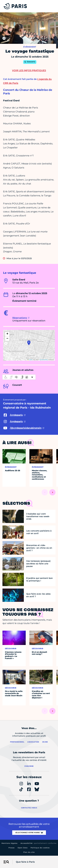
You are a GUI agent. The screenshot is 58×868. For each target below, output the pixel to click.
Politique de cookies (40, 848)
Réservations (20, 318)
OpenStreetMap (44, 360)
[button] (29, 343)
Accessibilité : (39, 843)
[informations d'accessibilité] (19, 377)
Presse (12, 848)
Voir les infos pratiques (29, 70)
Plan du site (29, 852)
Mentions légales (10, 843)
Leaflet (30, 360)
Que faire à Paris (25, 862)
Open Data (23, 848)
